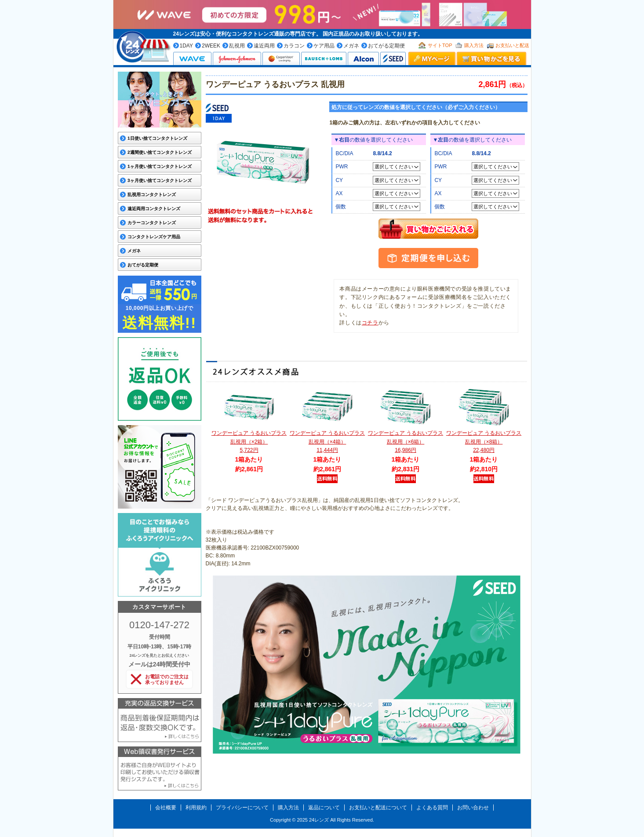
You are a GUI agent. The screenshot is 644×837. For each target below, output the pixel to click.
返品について (324, 808)
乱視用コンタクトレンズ (151, 195)
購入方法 (474, 45)
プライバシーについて (242, 808)
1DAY (186, 46)
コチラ (370, 323)
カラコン (294, 46)
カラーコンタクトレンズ (151, 223)
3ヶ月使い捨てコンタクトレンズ (159, 180)
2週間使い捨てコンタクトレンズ (159, 152)
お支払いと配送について (378, 808)
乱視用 (237, 46)
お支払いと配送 (512, 45)
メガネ (351, 46)
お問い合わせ (473, 808)
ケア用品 (324, 46)
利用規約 (196, 808)
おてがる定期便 (386, 46)
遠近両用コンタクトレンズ (153, 209)
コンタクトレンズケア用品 (153, 237)
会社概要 (166, 808)
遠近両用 (264, 46)
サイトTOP (440, 45)
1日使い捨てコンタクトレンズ (157, 138)
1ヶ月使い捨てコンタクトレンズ (159, 166)
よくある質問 (432, 808)
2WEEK (211, 46)
